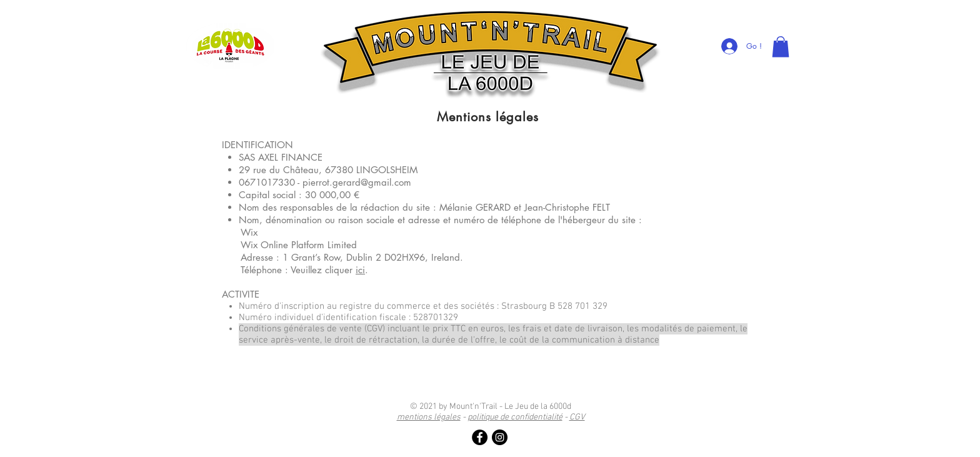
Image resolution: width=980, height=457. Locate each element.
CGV (577, 417)
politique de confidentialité (515, 417)
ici (360, 270)
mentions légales (429, 417)
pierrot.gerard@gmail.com (357, 182)
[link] (781, 47)
